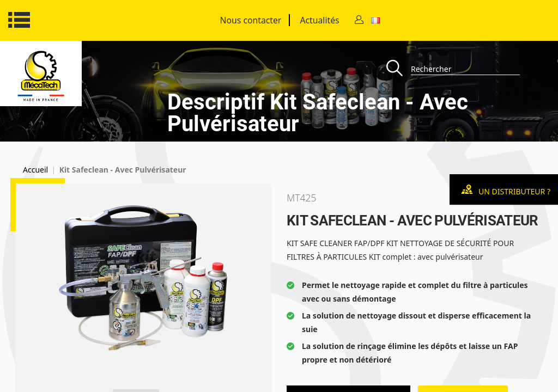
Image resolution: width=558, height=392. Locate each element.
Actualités (319, 20)
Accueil (35, 170)
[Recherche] (399, 69)
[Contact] (359, 20)
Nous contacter (251, 20)
